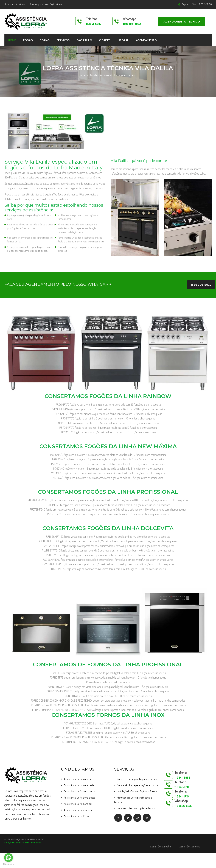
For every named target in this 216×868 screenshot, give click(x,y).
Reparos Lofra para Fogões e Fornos (136, 808)
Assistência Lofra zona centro (80, 779)
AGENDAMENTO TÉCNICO (182, 22)
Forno (45, 40)
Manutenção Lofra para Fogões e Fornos (133, 800)
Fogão (28, 40)
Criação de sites (13, 843)
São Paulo (84, 40)
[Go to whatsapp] (9, 858)
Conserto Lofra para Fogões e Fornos (137, 779)
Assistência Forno (190, 847)
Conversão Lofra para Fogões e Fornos (138, 785)
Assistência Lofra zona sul (78, 804)
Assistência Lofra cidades (78, 810)
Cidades (105, 40)
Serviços (63, 40)
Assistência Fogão (161, 847)
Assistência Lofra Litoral (77, 816)
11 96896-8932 (201, 285)
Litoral (123, 40)
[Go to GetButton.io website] (9, 864)
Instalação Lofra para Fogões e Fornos (137, 791)
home (12, 40)
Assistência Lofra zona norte (79, 791)
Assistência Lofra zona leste (79, 785)
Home (82, 75)
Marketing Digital (32, 843)
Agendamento (146, 40)
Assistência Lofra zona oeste (80, 798)
